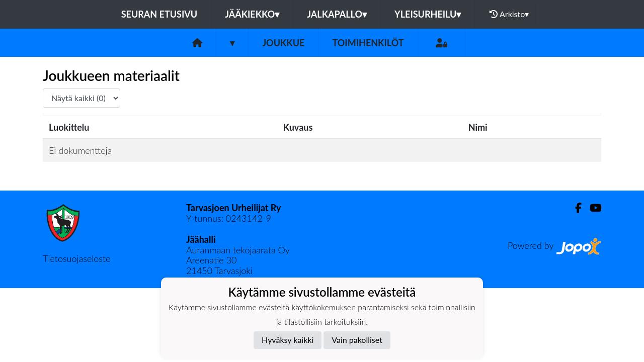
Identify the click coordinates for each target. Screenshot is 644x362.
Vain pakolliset (357, 340)
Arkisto (509, 14)
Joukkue (283, 43)
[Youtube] (591, 208)
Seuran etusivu (159, 14)
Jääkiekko (252, 14)
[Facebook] (574, 208)
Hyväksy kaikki (288, 340)
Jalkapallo (337, 14)
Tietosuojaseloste (76, 258)
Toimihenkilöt (368, 43)
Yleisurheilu (428, 14)
